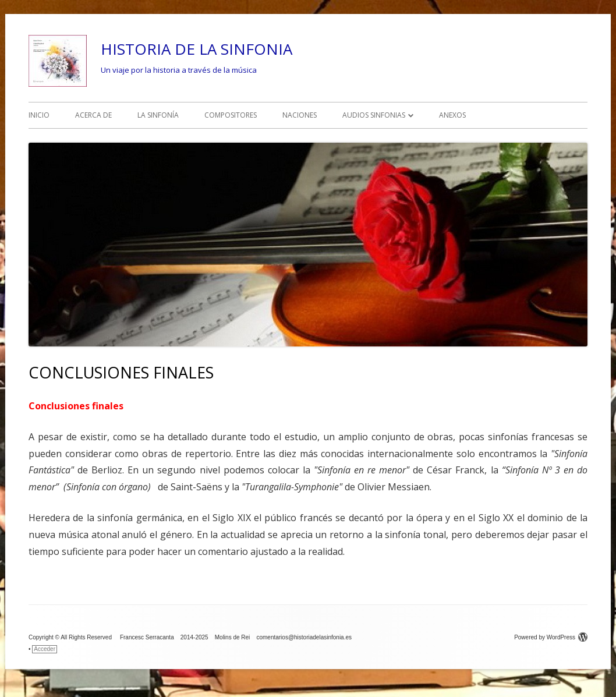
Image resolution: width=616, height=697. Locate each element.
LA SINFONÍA (158, 115)
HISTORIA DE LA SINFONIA (197, 49)
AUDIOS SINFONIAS (374, 115)
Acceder (45, 649)
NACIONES (300, 115)
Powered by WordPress (551, 637)
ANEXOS (452, 115)
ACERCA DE (93, 115)
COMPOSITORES (231, 115)
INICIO (39, 115)
